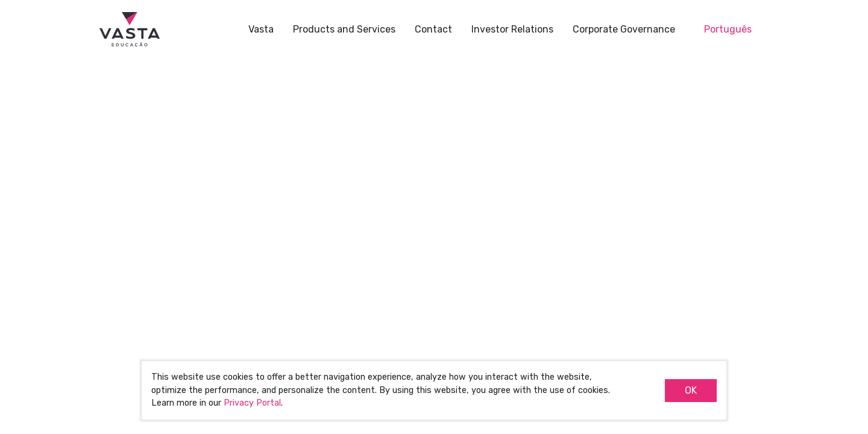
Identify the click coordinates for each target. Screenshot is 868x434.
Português (728, 29)
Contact (433, 29)
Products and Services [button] (344, 29)
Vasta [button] (261, 29)
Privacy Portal (252, 403)
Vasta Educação (130, 30)
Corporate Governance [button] (624, 29)
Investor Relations (512, 29)
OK (691, 390)
